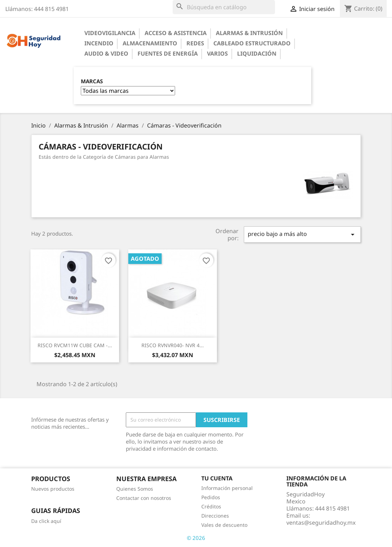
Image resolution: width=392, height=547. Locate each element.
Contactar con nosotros (144, 498)
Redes (195, 43)
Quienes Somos (135, 489)
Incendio (99, 43)
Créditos (211, 506)
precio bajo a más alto (302, 234)
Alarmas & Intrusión (249, 33)
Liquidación (257, 53)
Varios (217, 53)
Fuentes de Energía (168, 53)
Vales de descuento (224, 525)
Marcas (92, 81)
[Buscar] (224, 7)
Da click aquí (46, 521)
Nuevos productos (53, 489)
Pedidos (211, 497)
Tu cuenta (217, 478)
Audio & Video (106, 53)
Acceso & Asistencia (176, 33)
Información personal (227, 488)
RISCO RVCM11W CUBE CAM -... (75, 345)
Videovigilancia (110, 33)
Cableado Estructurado (252, 43)
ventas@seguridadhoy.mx (321, 523)
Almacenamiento (150, 43)
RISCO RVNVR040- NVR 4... (173, 345)
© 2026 (196, 538)
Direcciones (215, 516)
